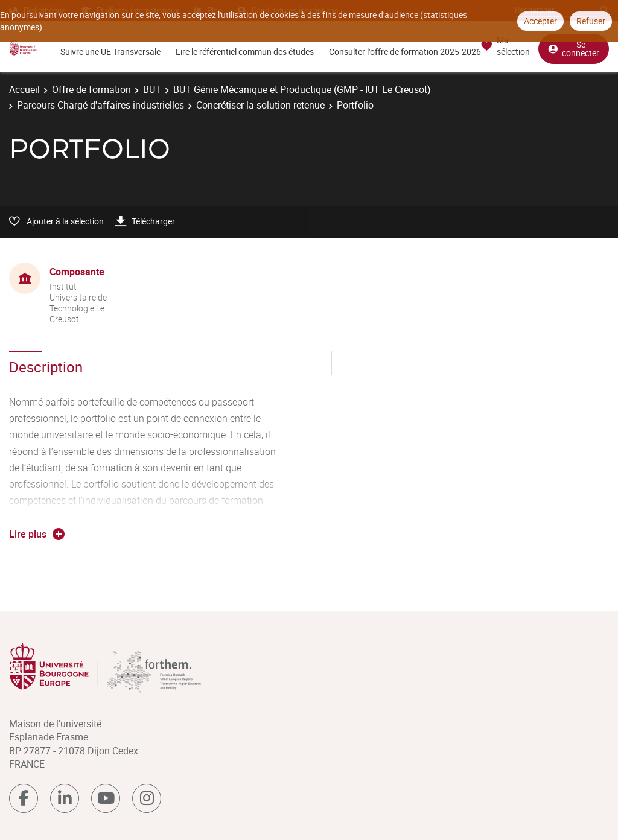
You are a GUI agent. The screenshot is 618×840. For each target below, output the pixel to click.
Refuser (591, 21)
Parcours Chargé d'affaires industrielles (100, 105)
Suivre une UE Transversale (110, 52)
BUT (152, 89)
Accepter (540, 21)
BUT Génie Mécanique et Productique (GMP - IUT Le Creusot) (302, 89)
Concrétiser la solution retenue (260, 105)
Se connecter (574, 49)
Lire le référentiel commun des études (245, 52)
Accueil (24, 89)
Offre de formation (91, 89)
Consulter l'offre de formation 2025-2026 (405, 52)
